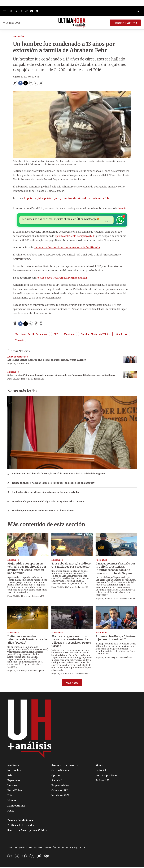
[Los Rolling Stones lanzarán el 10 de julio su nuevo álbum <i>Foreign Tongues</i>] (130, 360)
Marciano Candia (127, 599)
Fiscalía (122, 208)
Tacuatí (19, 341)
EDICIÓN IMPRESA (125, 23)
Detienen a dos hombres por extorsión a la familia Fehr (67, 248)
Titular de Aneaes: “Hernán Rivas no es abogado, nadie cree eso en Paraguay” (54, 484)
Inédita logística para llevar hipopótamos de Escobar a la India (45, 493)
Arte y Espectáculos (18, 357)
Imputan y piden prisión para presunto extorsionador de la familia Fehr (67, 198)
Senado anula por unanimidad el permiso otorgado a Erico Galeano (48, 502)
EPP (92, 237)
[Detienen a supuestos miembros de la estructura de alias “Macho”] (28, 618)
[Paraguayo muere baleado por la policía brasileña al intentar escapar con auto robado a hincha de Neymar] (116, 545)
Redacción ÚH (38, 379)
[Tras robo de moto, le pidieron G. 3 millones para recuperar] (72, 545)
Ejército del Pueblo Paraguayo (72, 237)
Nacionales (19, 37)
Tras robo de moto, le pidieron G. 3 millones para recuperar (72, 566)
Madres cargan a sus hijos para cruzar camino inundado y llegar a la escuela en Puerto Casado (71, 642)
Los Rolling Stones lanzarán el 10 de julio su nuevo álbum (46, 361)
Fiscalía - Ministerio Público (95, 335)
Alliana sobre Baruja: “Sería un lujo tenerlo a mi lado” (116, 638)
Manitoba (69, 335)
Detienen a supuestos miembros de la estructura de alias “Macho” (27, 640)
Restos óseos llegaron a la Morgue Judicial (62, 278)
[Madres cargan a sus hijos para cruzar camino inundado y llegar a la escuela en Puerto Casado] (72, 618)
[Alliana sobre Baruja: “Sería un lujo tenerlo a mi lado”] (116, 618)
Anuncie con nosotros (65, 766)
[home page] (72, 23)
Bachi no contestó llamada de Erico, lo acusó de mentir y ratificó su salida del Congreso (58, 474)
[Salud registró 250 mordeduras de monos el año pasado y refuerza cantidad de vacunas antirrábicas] (130, 375)
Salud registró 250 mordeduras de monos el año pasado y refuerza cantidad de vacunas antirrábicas (61, 376)
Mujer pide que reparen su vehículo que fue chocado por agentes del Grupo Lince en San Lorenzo (27, 569)
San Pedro (122, 335)
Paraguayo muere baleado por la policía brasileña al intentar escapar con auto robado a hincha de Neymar (115, 569)
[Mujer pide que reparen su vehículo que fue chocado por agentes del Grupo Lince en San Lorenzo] (28, 545)
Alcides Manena (82, 674)
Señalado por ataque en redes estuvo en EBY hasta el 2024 (43, 511)
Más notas (72, 683)
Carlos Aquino (37, 671)
